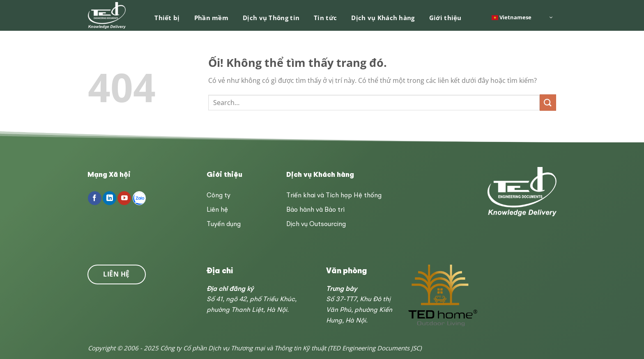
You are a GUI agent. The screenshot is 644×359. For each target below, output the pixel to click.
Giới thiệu (445, 18)
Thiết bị (167, 18)
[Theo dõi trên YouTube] (124, 198)
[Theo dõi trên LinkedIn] (109, 198)
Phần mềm (211, 18)
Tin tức (325, 18)
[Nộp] (548, 102)
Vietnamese (512, 17)
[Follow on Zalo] (139, 198)
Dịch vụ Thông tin (271, 18)
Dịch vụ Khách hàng (383, 18)
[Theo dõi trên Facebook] (95, 198)
